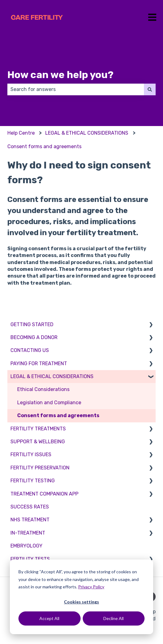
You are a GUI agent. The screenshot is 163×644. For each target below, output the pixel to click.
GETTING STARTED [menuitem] (32, 324)
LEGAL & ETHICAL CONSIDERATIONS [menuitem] (52, 376)
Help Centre (21, 133)
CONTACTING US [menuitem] (30, 350)
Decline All (113, 618)
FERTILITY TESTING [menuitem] (33, 481)
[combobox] (76, 89)
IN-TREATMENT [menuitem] (28, 533)
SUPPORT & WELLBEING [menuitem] (38, 442)
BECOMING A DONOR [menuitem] (34, 337)
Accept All (49, 618)
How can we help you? (60, 75)
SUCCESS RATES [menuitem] (30, 507)
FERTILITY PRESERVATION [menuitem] (40, 468)
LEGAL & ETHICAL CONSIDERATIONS (87, 133)
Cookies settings (81, 602)
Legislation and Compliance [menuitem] (49, 403)
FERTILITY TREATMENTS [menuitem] (38, 429)
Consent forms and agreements (44, 146)
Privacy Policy (91, 587)
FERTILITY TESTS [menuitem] (30, 559)
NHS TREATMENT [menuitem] (30, 520)
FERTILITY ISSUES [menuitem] (31, 454)
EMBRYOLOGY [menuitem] (26, 546)
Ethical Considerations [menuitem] (43, 389)
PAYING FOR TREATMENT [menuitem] (39, 363)
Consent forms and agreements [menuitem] (58, 415)
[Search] (150, 89)
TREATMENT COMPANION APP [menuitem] (44, 494)
